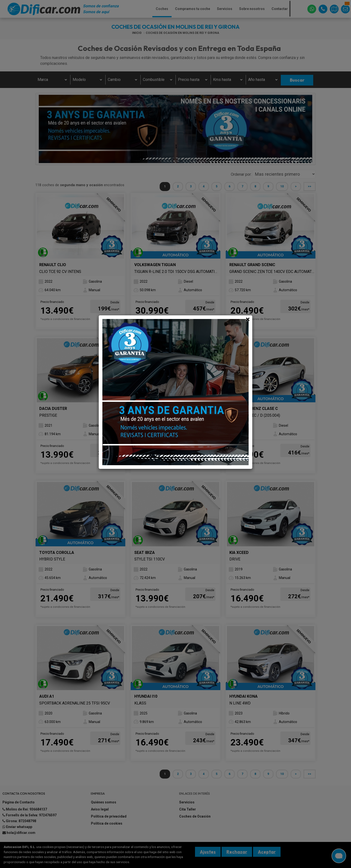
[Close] (248, 319)
